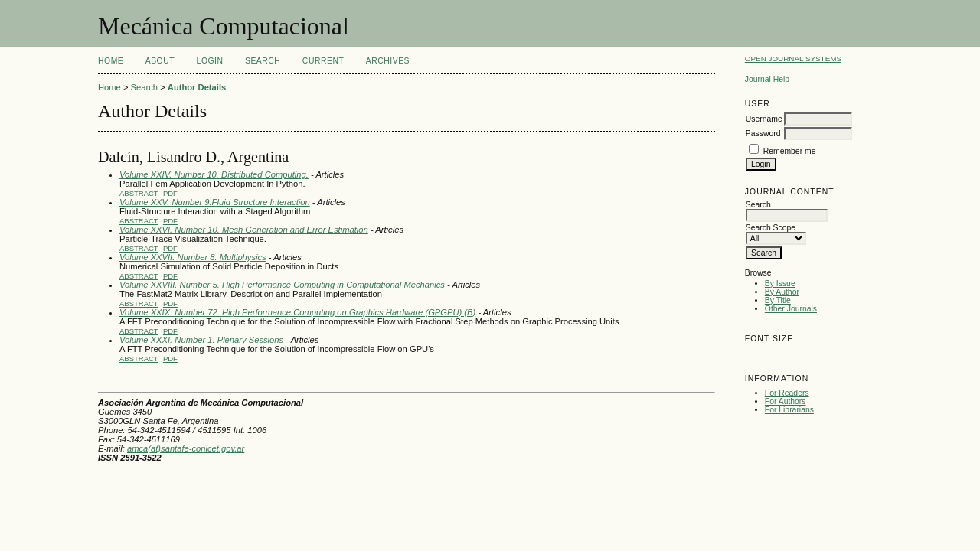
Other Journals (791, 309)
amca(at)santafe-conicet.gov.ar (186, 448)
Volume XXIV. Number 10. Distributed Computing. (214, 174)
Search (263, 61)
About (160, 61)
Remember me (790, 151)
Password (763, 134)
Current (323, 61)
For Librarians (789, 410)
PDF (170, 193)
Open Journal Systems (793, 59)
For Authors (786, 401)
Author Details (197, 87)
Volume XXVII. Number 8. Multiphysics (193, 257)
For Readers (787, 393)
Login (210, 61)
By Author (782, 292)
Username (764, 119)
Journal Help (767, 79)
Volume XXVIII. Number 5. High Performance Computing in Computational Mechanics (282, 285)
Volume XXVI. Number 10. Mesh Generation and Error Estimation (244, 230)
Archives (388, 61)
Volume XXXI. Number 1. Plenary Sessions (201, 340)
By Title (778, 300)
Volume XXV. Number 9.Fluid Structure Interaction (215, 202)
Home (111, 61)
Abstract (139, 193)
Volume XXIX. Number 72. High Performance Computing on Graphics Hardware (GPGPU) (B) (297, 312)
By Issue (780, 284)
